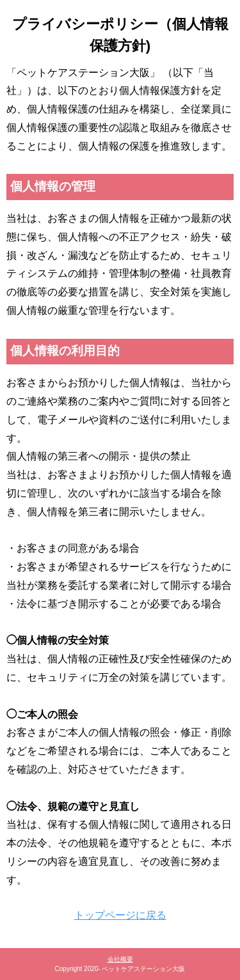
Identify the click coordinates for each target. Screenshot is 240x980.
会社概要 (120, 959)
